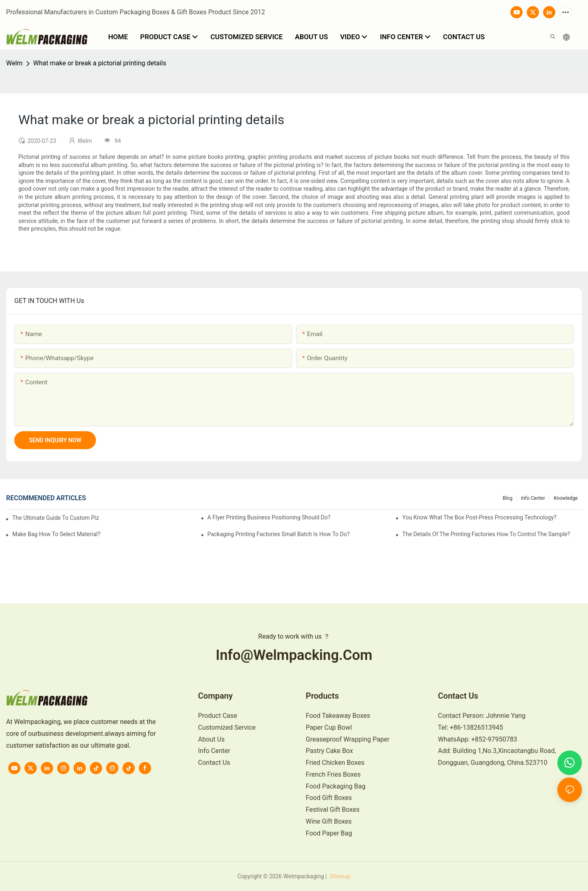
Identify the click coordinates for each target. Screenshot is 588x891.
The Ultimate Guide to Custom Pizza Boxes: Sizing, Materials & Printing (56, 518)
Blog (508, 498)
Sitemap (340, 876)
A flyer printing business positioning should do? (269, 517)
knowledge (566, 498)
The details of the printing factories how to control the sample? (486, 534)
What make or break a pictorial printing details (100, 63)
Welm (14, 63)
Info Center (533, 498)
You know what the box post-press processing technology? (479, 517)
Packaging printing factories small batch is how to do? (279, 534)
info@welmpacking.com (294, 655)
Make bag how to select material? (56, 534)
